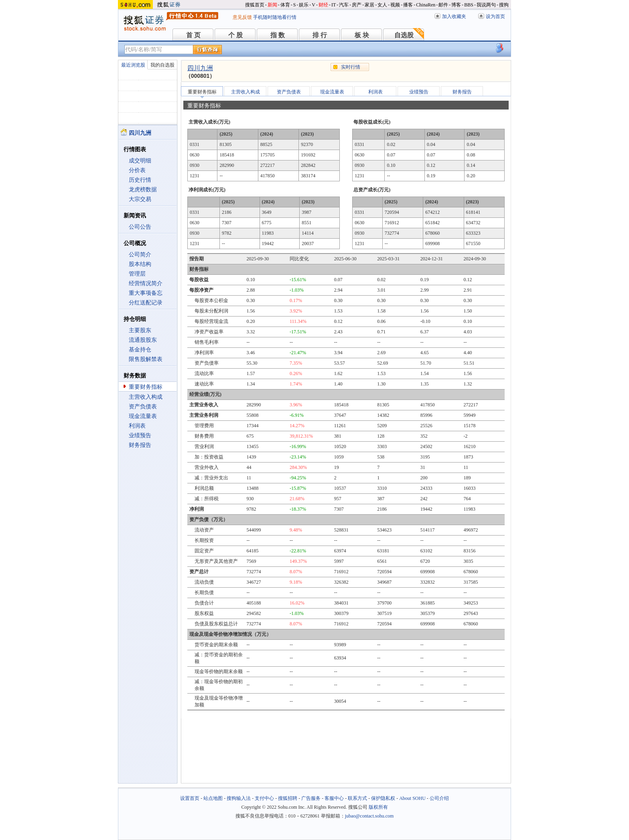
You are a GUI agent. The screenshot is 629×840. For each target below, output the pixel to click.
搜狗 (504, 5)
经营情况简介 (146, 283)
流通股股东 (143, 340)
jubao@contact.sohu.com (369, 816)
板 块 (362, 35)
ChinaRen (426, 5)
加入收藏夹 (454, 16)
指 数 (278, 35)
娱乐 (304, 5)
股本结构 (140, 264)
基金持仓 (140, 350)
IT (334, 5)
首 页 (193, 35)
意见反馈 (242, 17)
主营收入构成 (146, 397)
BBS (469, 5)
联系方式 (357, 798)
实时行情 (351, 67)
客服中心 (334, 798)
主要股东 (140, 330)
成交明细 (140, 161)
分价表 (137, 170)
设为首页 (495, 16)
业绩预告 (140, 435)
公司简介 (140, 255)
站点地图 (213, 798)
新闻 (272, 5)
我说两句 (486, 5)
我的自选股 (162, 65)
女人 (382, 5)
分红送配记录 (146, 303)
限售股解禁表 (146, 359)
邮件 (443, 5)
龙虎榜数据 (143, 190)
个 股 (235, 35)
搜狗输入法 (239, 798)
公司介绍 (439, 798)
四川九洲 (200, 68)
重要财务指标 (146, 387)
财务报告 (140, 445)
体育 (285, 5)
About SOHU (412, 798)
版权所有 (378, 807)
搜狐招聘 (288, 798)
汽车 (344, 5)
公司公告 (140, 227)
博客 (456, 5)
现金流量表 (143, 416)
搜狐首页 (255, 5)
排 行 (320, 35)
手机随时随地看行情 (275, 17)
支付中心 (264, 798)
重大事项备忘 (146, 293)
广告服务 (311, 798)
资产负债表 (143, 407)
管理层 (137, 274)
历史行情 (140, 180)
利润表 (137, 426)
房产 (357, 5)
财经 (323, 5)
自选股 (404, 35)
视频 (395, 5)
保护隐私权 (383, 798)
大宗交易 (140, 199)
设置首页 (190, 798)
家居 (369, 5)
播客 (408, 5)
